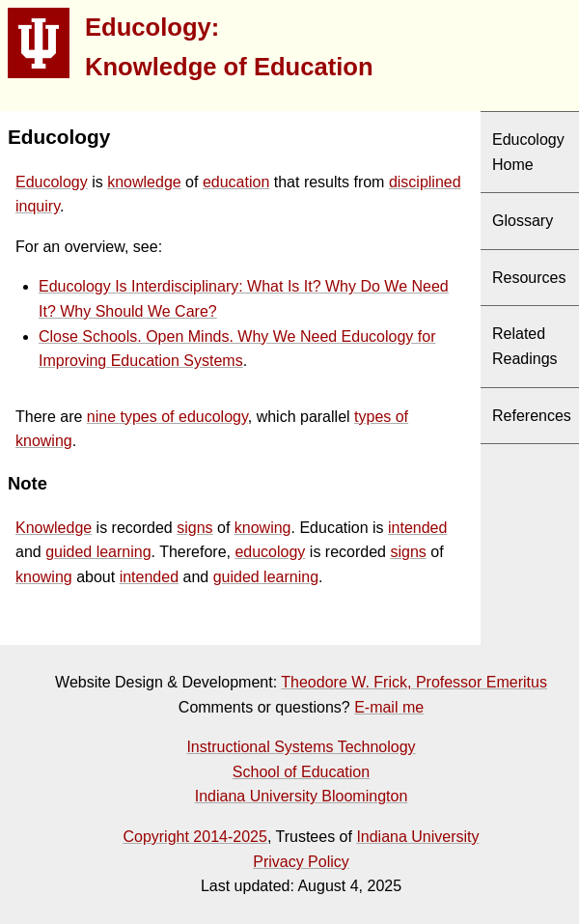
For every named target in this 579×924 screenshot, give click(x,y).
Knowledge (54, 528)
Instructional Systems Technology (301, 747)
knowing (263, 528)
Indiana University (417, 837)
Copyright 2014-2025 (194, 837)
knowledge (144, 182)
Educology (52, 182)
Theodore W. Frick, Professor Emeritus (414, 682)
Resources (529, 278)
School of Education (301, 772)
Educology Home (528, 152)
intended (417, 528)
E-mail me (389, 707)
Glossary (523, 221)
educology (270, 552)
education (236, 182)
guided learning (98, 552)
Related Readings (525, 346)
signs (194, 528)
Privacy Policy (301, 862)
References (532, 416)
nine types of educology (167, 417)
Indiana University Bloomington (302, 796)
